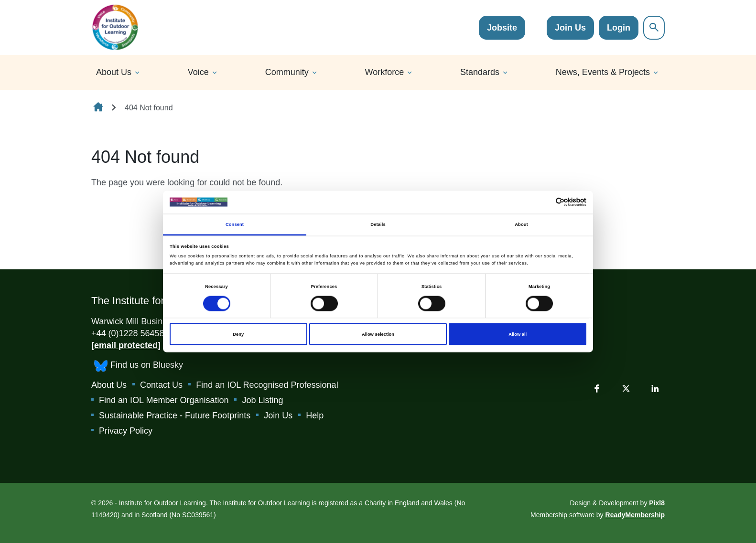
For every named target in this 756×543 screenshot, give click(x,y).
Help (315, 415)
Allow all (518, 334)
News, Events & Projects (603, 72)
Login (619, 28)
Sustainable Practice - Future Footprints (175, 415)
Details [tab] (378, 224)
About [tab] (521, 224)
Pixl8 (657, 503)
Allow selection (378, 334)
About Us (114, 72)
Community (287, 72)
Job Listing (262, 400)
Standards (480, 72)
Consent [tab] (235, 224)
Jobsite (502, 28)
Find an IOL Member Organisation (164, 400)
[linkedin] (655, 388)
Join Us (570, 28)
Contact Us (161, 385)
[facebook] (597, 388)
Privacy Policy (126, 431)
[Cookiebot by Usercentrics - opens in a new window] (545, 202)
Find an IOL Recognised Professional (267, 385)
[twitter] (626, 388)
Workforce (385, 72)
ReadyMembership (635, 515)
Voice (198, 72)
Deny (238, 334)
